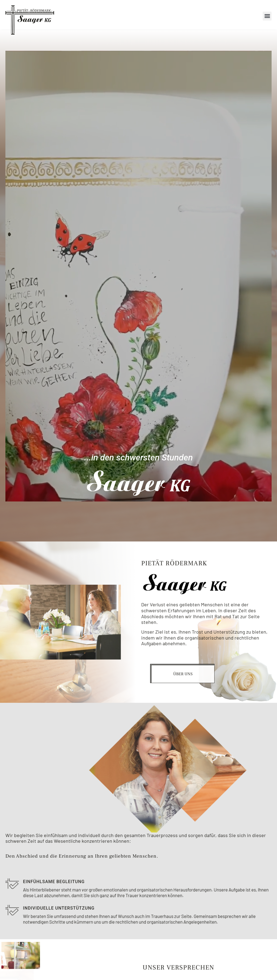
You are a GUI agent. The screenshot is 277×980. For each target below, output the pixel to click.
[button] (267, 16)
